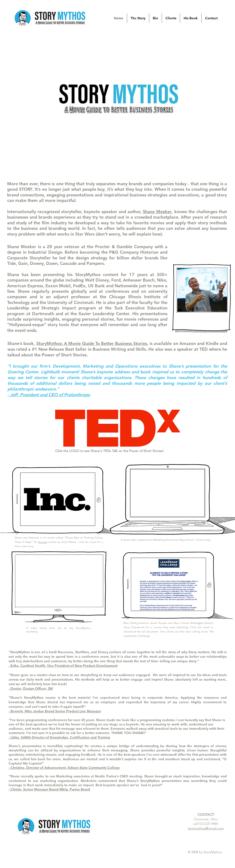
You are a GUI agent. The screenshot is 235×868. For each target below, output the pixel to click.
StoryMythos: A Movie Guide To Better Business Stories (92, 343)
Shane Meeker (157, 212)
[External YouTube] (168, 493)
